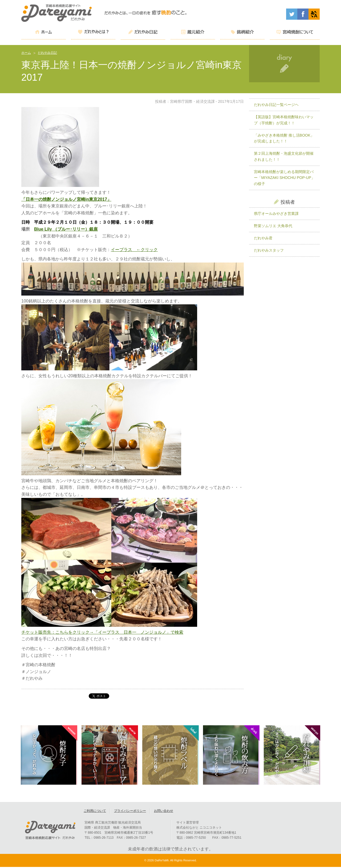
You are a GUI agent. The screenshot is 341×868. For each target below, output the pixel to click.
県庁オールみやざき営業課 (276, 214)
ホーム (26, 53)
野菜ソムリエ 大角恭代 (273, 226)
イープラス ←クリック (134, 250)
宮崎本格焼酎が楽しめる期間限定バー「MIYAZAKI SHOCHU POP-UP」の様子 (284, 178)
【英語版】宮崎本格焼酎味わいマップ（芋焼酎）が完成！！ (284, 120)
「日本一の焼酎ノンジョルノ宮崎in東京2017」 (66, 199)
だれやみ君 (263, 238)
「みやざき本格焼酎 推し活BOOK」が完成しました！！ (284, 138)
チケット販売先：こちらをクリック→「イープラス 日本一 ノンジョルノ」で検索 (102, 632)
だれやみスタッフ (269, 250)
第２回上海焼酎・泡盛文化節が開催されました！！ (284, 156)
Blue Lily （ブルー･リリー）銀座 (66, 229)
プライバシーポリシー (130, 812)
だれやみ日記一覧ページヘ (276, 105)
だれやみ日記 (47, 53)
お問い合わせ (164, 812)
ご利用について (95, 812)
